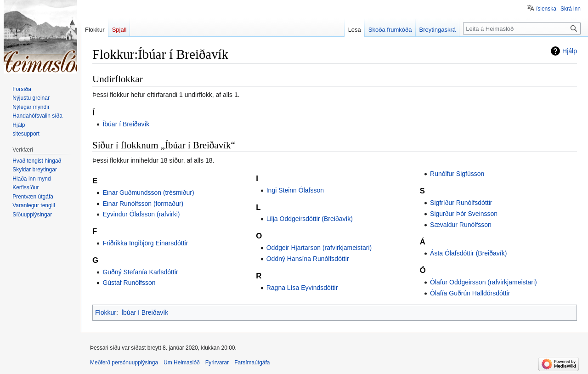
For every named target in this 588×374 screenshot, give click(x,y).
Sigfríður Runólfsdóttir (461, 203)
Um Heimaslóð (182, 363)
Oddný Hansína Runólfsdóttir (308, 259)
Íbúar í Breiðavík (126, 124)
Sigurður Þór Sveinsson (464, 214)
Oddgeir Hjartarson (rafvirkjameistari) (319, 248)
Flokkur (106, 312)
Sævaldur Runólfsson (461, 225)
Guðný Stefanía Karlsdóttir (140, 272)
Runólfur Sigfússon (457, 174)
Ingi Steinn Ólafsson (295, 190)
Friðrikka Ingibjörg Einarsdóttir (145, 243)
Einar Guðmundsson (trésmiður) (148, 193)
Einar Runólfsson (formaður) (143, 204)
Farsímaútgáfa (252, 363)
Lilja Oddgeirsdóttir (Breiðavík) (310, 219)
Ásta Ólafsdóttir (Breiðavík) (468, 253)
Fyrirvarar (217, 363)
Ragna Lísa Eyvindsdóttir (302, 288)
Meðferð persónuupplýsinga (124, 363)
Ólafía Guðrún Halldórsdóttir (470, 293)
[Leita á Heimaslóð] (522, 28)
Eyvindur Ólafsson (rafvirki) (141, 214)
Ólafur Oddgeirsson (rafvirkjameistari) (483, 282)
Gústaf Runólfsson (129, 283)
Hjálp (570, 51)
